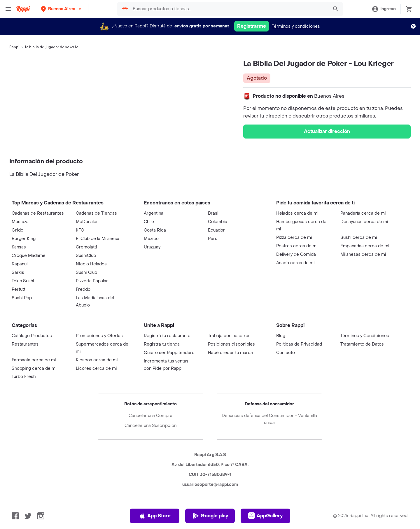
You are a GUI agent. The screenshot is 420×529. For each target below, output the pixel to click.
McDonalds (87, 222)
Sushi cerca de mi (359, 238)
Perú (213, 239)
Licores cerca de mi (96, 368)
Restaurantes (25, 344)
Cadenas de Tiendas (96, 213)
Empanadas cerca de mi (365, 246)
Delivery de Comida (296, 254)
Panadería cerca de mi (363, 213)
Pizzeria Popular (92, 281)
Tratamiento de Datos (362, 344)
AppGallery (265, 516)
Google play (210, 516)
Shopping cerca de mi (34, 368)
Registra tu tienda (162, 344)
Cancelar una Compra (150, 416)
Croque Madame (29, 256)
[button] (62, 9)
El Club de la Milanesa (98, 239)
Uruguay (152, 247)
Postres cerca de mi (297, 246)
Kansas (19, 247)
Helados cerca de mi (297, 213)
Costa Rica (155, 230)
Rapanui (20, 264)
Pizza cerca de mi (294, 238)
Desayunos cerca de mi (364, 222)
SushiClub (86, 256)
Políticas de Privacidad (299, 344)
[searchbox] (228, 9)
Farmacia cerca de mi (34, 360)
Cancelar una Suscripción (150, 426)
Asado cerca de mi (295, 263)
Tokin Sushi (23, 281)
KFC (80, 230)
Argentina (154, 213)
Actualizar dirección (327, 131)
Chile (149, 222)
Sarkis (18, 273)
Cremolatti (86, 247)
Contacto (286, 353)
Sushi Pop (22, 298)
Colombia (218, 222)
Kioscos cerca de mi (97, 360)
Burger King (24, 239)
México (151, 239)
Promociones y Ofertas (99, 336)
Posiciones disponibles (231, 344)
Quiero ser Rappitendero (169, 353)
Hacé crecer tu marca (230, 353)
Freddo (83, 289)
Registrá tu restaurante (167, 336)
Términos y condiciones (296, 26)
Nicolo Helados (91, 264)
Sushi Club (86, 273)
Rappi (14, 47)
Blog (281, 336)
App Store (155, 516)
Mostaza (20, 222)
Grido (17, 230)
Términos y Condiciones (365, 336)
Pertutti (19, 289)
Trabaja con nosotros (229, 336)
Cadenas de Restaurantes (38, 213)
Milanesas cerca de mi (363, 254)
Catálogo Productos (32, 336)
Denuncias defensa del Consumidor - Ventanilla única (269, 419)
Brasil (214, 213)
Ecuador (216, 230)
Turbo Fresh (24, 377)
